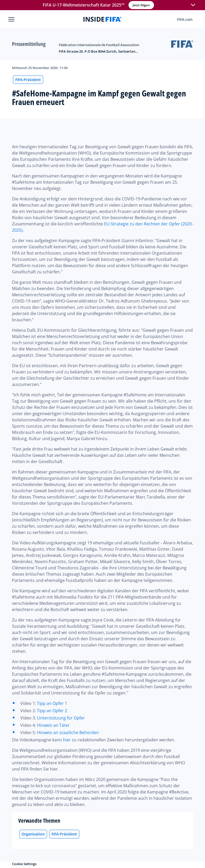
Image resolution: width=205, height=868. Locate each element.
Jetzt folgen (141, 5)
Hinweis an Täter (53, 725)
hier (67, 740)
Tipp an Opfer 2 (52, 711)
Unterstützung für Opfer (61, 718)
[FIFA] (102, 19)
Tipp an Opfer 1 (52, 703)
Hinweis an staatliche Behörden (68, 732)
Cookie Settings (24, 864)
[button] (193, 5)
